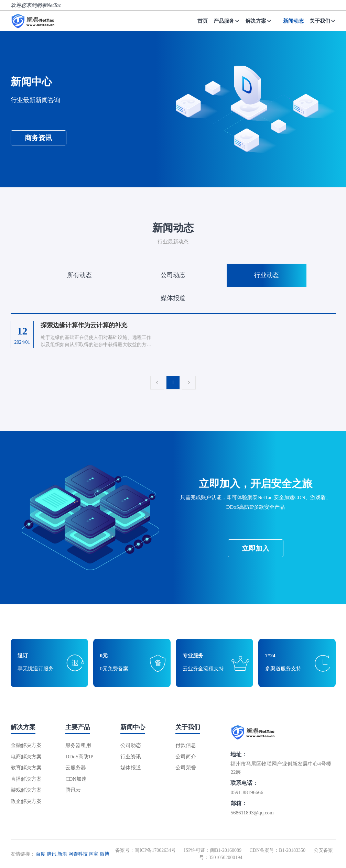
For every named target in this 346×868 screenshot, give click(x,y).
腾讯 (52, 854)
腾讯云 (73, 790)
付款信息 (186, 745)
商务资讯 (39, 138)
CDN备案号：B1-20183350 (277, 850)
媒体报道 (173, 298)
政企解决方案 (26, 801)
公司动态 (173, 275)
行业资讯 (131, 757)
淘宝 (94, 854)
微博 (105, 854)
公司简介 (186, 757)
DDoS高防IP (79, 757)
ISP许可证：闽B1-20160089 (213, 850)
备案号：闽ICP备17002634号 (145, 850)
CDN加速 (76, 779)
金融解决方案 (26, 745)
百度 (41, 854)
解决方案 (259, 21)
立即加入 (256, 548)
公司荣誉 (186, 768)
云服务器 (76, 768)
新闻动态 (293, 21)
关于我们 (323, 21)
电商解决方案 (26, 757)
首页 (203, 21)
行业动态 (267, 275)
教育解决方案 (26, 768)
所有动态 (79, 275)
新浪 (62, 854)
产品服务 (227, 21)
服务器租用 (78, 745)
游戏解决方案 (26, 790)
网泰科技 (78, 854)
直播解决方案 (26, 779)
